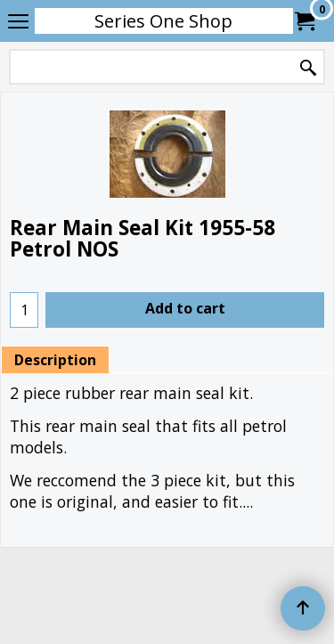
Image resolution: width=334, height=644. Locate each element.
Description (55, 360)
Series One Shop (163, 21)
